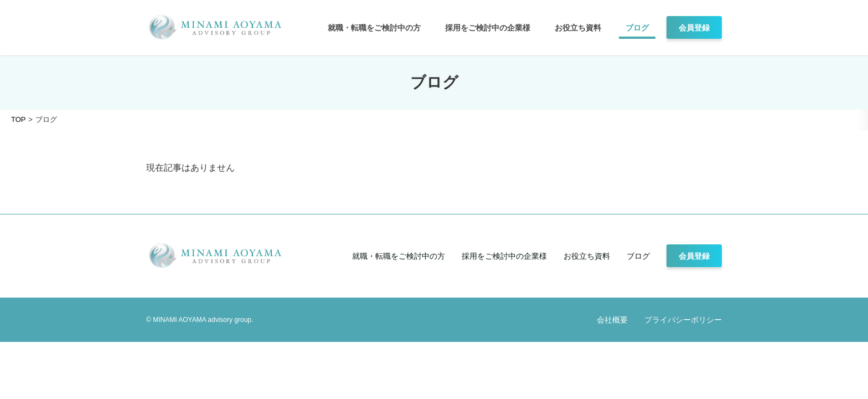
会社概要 (612, 320)
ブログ (637, 28)
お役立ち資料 (578, 28)
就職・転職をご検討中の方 (374, 28)
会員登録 (694, 28)
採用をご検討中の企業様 (488, 28)
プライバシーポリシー (683, 320)
